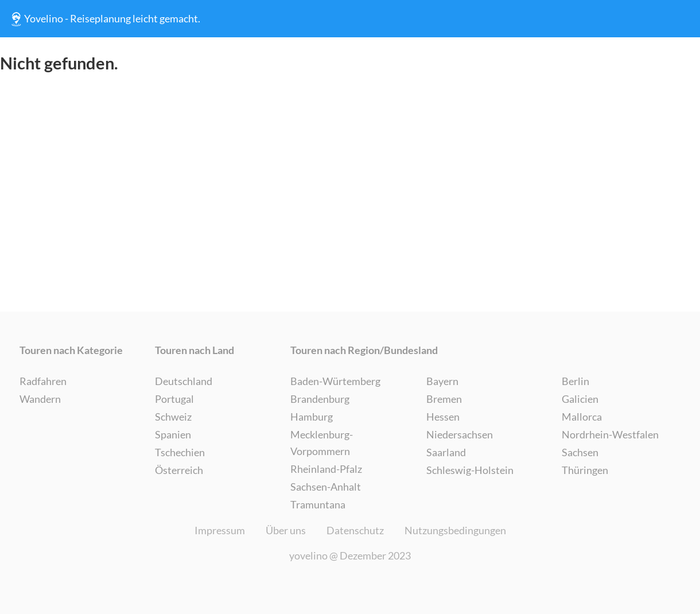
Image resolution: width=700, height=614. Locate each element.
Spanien (173, 434)
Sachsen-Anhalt (326, 487)
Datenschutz (355, 530)
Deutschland (184, 381)
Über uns (286, 530)
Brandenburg (320, 399)
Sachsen (580, 452)
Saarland (446, 452)
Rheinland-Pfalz (326, 469)
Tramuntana (318, 504)
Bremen (444, 399)
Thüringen (585, 470)
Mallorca (582, 417)
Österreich (179, 470)
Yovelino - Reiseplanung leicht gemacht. (104, 19)
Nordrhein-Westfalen (610, 434)
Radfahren (43, 381)
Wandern (40, 399)
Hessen (443, 417)
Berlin (575, 381)
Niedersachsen (460, 434)
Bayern (442, 381)
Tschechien (180, 452)
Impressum (220, 530)
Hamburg (312, 417)
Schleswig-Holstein (470, 470)
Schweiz (173, 417)
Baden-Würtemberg (335, 381)
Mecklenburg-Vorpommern (322, 443)
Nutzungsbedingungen (455, 530)
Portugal (174, 399)
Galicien (580, 399)
